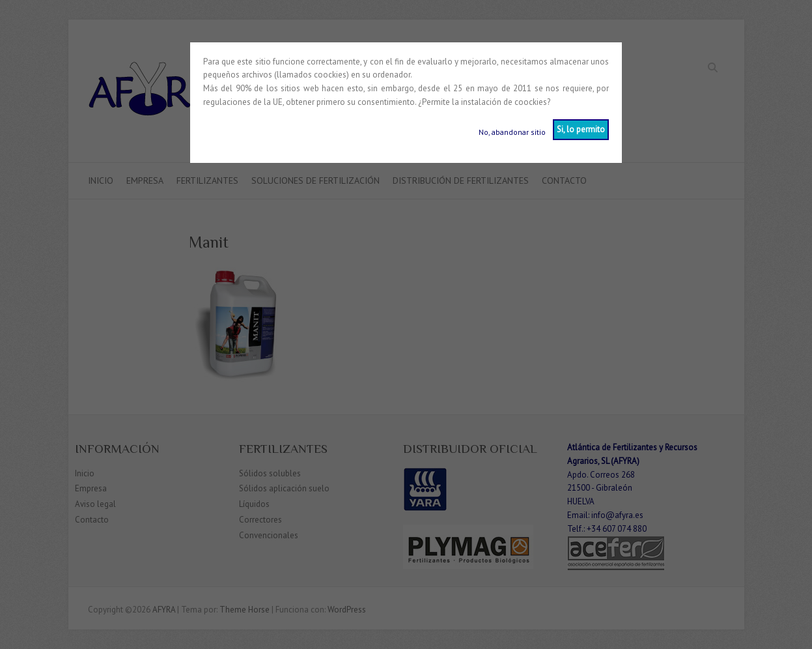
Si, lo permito (581, 129)
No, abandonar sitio (512, 132)
